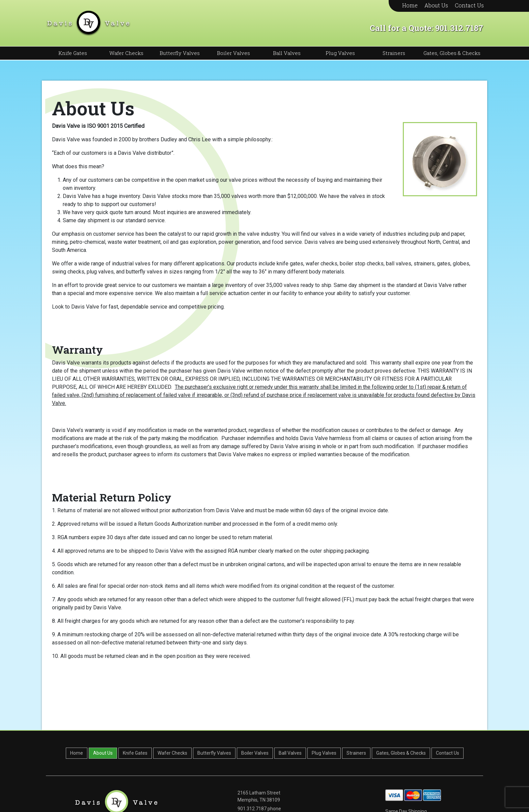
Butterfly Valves (180, 53)
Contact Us (469, 5)
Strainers (394, 53)
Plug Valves (340, 53)
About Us (436, 5)
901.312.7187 (459, 28)
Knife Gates (73, 53)
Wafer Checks (126, 53)
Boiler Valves (233, 53)
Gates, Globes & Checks (452, 53)
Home (410, 5)
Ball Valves (287, 53)
